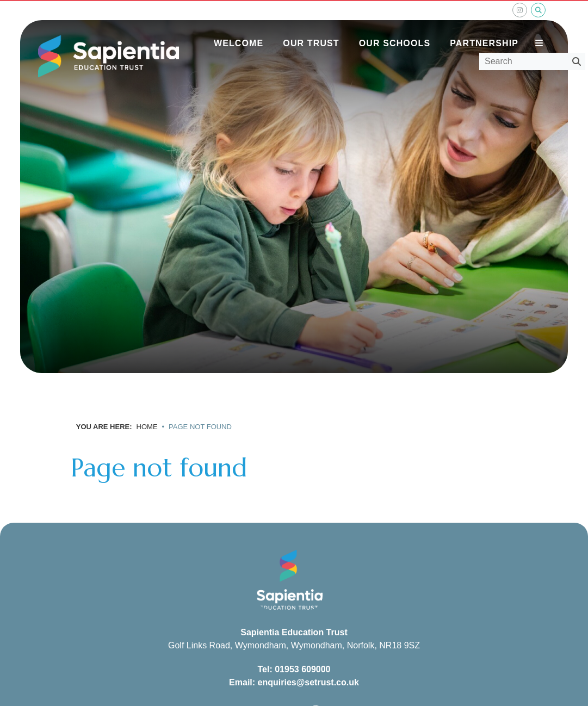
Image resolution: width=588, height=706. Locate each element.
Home (147, 427)
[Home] (109, 57)
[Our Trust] (311, 27)
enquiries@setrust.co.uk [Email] (308, 682)
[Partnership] (484, 27)
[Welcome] (239, 27)
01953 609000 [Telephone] (302, 669)
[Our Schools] (395, 27)
